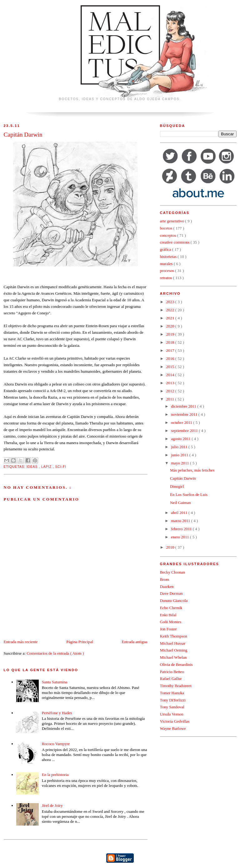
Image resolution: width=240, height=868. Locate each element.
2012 (171, 391)
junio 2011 (180, 455)
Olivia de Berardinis (176, 664)
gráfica (166, 249)
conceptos (169, 235)
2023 (171, 302)
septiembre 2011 (185, 431)
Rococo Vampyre (56, 744)
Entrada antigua (135, 642)
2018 (171, 342)
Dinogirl (177, 486)
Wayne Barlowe (173, 728)
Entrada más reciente (21, 642)
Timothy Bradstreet (176, 686)
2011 (171, 399)
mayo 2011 (180, 463)
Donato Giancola (174, 601)
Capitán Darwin (183, 478)
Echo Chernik (171, 608)
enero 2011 (180, 537)
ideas (33, 467)
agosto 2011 (181, 439)
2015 (171, 367)
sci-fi (61, 467)
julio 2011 (180, 447)
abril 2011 (180, 513)
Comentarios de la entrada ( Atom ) (55, 653)
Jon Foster (168, 629)
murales (167, 264)
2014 (171, 375)
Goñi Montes (171, 622)
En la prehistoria (55, 775)
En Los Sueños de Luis (189, 495)
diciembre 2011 (184, 406)
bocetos (167, 228)
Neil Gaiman (180, 503)
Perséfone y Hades (57, 713)
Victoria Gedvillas (175, 721)
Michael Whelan (173, 657)
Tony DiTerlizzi (173, 700)
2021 (171, 318)
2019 (171, 334)
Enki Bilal (168, 615)
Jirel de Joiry (52, 805)
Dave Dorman (171, 593)
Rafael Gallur (171, 679)
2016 (171, 359)
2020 (171, 326)
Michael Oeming (174, 650)
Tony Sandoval (172, 707)
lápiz (47, 467)
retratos (167, 278)
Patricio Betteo (172, 672)
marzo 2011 (181, 521)
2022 (171, 310)
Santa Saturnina (55, 682)
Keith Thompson (174, 636)
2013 (171, 383)
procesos (168, 271)
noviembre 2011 (185, 414)
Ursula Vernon (172, 714)
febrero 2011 (182, 529)
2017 (171, 350)
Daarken (167, 587)
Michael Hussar (173, 643)
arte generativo (173, 221)
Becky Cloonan (173, 572)
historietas (169, 257)
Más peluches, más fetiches (192, 470)
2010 (171, 547)
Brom (165, 579)
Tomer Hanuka (172, 693)
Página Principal (80, 642)
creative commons (175, 242)
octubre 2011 (182, 422)
